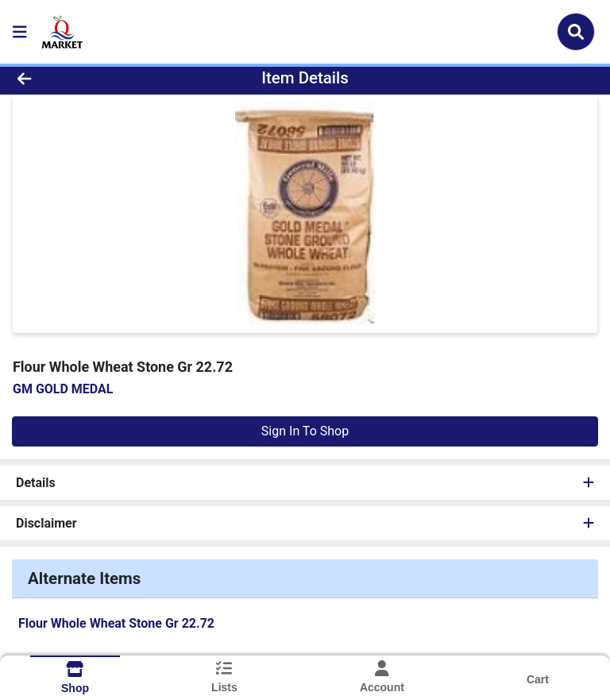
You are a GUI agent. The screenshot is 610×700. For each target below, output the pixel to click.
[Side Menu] (20, 32)
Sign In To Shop (305, 431)
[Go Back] (86, 78)
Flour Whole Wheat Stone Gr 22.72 (116, 623)
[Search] (576, 32)
